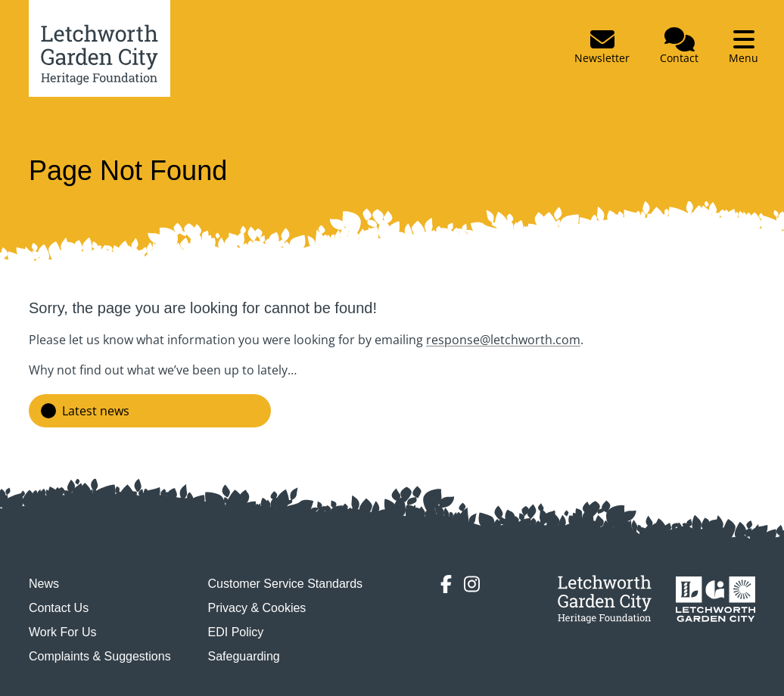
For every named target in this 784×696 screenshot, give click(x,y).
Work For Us (62, 632)
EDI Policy (236, 632)
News (44, 584)
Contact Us (59, 608)
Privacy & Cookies (257, 608)
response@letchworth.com (503, 340)
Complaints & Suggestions (100, 656)
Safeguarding (244, 656)
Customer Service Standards (286, 584)
